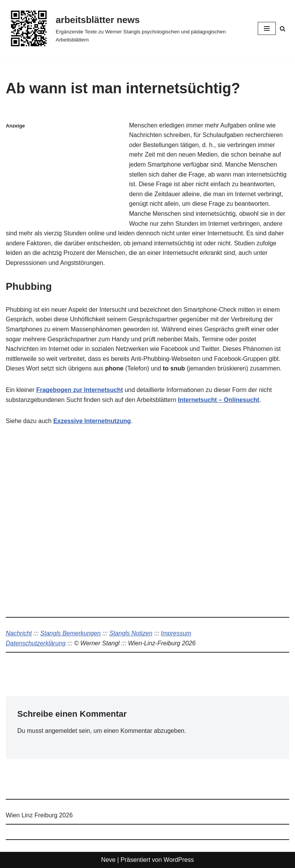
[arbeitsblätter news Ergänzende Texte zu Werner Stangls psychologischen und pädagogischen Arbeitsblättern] (126, 28)
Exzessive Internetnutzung (92, 421)
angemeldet (61, 731)
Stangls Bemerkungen (70, 633)
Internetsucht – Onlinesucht (219, 400)
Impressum (176, 633)
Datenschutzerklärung (36, 643)
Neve (108, 860)
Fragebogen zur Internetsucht (80, 390)
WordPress (179, 860)
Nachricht (19, 633)
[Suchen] (283, 29)
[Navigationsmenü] (267, 28)
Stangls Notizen (131, 633)
